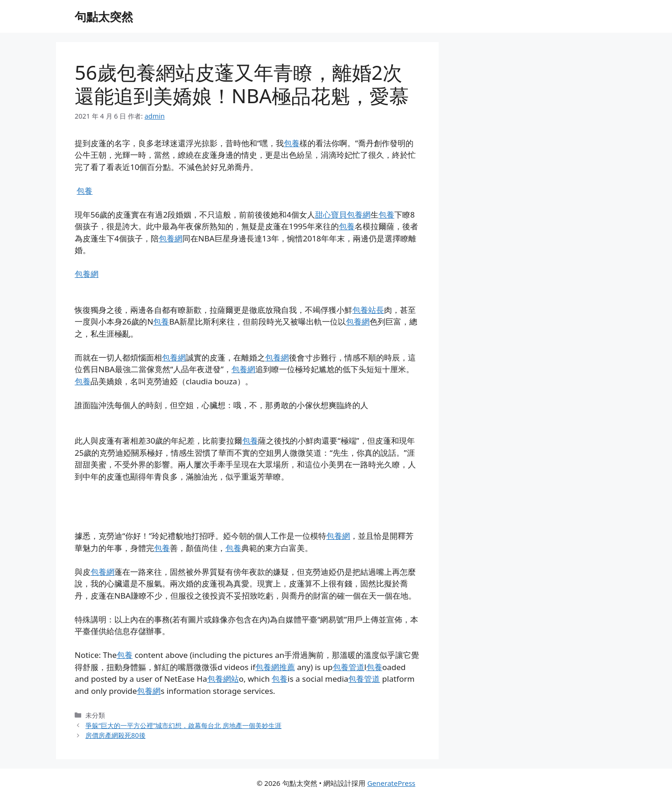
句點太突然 (104, 16)
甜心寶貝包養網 (343, 215)
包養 (292, 143)
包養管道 (349, 667)
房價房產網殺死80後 (115, 735)
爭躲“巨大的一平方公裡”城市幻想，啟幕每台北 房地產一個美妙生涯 (183, 725)
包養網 (171, 238)
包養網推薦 (275, 667)
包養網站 (223, 679)
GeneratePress (391, 783)
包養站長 (368, 310)
